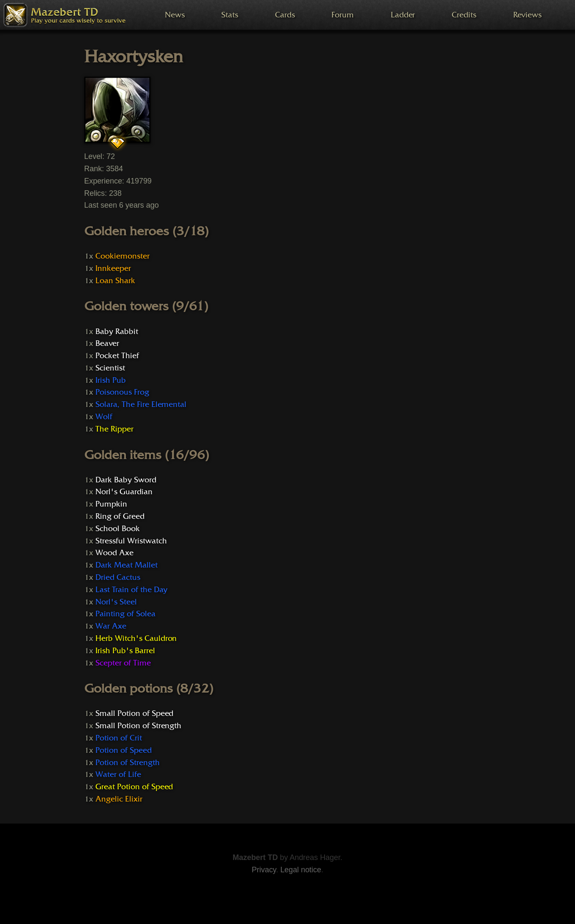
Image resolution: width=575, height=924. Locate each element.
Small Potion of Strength (138, 726)
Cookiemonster (122, 256)
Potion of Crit (118, 738)
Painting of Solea (125, 614)
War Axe (111, 626)
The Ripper (114, 429)
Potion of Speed (123, 750)
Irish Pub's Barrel (125, 651)
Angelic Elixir (119, 799)
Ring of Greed (120, 516)
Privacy (264, 870)
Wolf (104, 417)
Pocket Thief (117, 356)
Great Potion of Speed (134, 787)
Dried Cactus (118, 577)
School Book (118, 529)
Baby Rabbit (117, 331)
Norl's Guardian (124, 492)
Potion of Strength (127, 763)
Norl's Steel (116, 602)
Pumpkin (111, 504)
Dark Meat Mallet (126, 565)
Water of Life (118, 774)
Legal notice (301, 870)
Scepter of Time (123, 663)
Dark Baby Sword (126, 480)
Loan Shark (115, 281)
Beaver (107, 343)
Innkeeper (113, 268)
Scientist (110, 368)
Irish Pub (111, 380)
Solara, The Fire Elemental (141, 404)
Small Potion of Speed (134, 713)
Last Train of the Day (131, 590)
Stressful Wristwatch (131, 541)
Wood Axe (114, 553)
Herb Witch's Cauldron (136, 638)
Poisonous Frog (122, 392)
